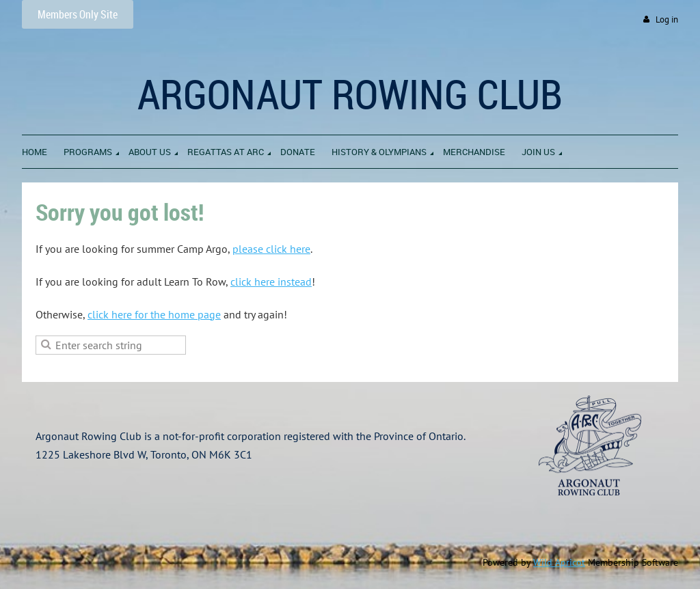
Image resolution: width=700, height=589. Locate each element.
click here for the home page (154, 314)
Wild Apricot (559, 562)
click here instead (271, 282)
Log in (667, 19)
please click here (271, 249)
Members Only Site (78, 14)
